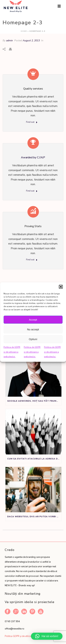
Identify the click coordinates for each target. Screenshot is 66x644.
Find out (32, 122)
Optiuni (33, 339)
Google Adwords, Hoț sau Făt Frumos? (34, 401)
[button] (61, 287)
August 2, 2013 (31, 41)
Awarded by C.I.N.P (33, 157)
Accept (33, 320)
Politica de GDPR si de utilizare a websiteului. (12, 352)
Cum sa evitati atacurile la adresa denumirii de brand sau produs (34, 459)
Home (24, 31)
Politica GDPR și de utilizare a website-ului (27, 636)
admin (10, 41)
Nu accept (33, 329)
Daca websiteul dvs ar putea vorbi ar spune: (34, 517)
